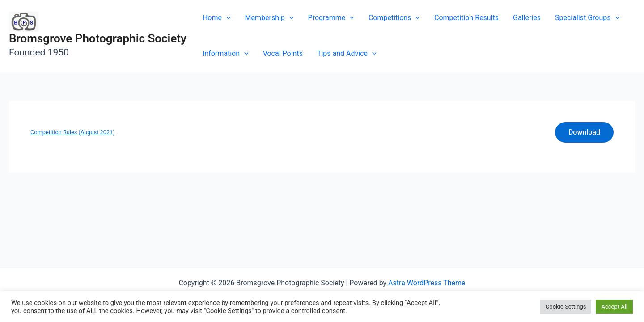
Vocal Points (283, 53)
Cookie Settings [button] (566, 307)
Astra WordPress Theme (427, 283)
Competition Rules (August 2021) (73, 132)
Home (217, 18)
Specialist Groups (587, 18)
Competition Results (466, 18)
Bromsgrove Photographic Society (98, 38)
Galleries (527, 18)
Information (226, 54)
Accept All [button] (614, 307)
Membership (269, 18)
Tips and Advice (347, 54)
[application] (226, 18)
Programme (331, 18)
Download (584, 132)
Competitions (394, 18)
